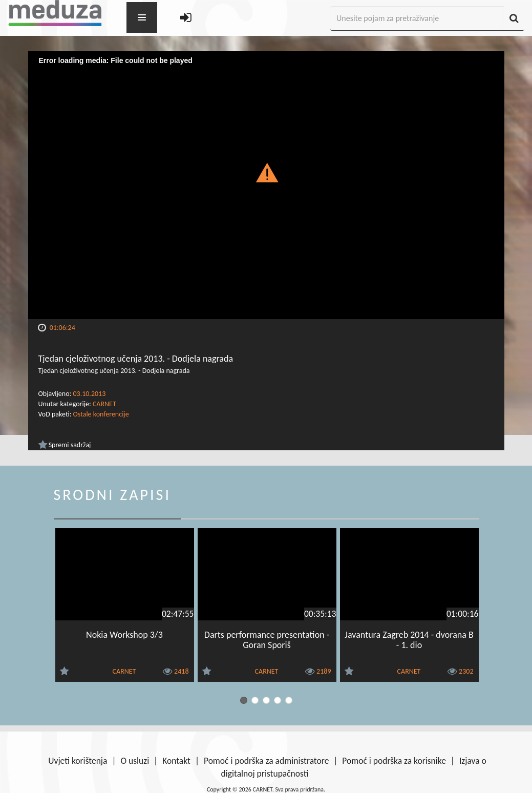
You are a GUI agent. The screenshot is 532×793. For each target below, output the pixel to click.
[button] (266, 172)
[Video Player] (266, 185)
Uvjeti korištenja (78, 761)
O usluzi (135, 761)
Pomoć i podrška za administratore (266, 761)
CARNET (104, 404)
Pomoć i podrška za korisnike (394, 761)
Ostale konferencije (101, 414)
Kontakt (176, 761)
